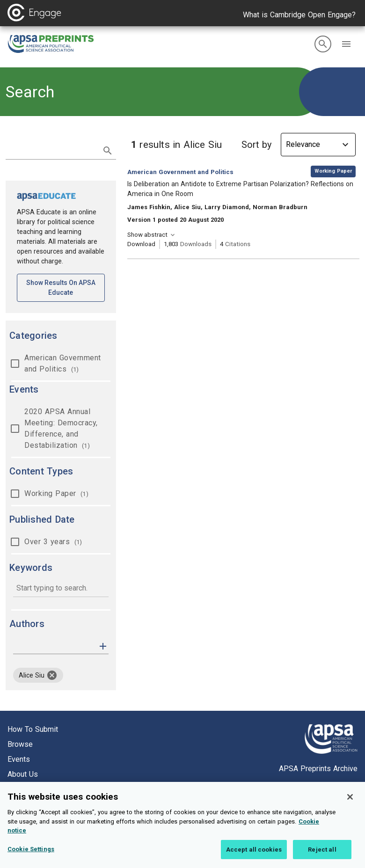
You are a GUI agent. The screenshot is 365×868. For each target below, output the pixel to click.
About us (23, 774)
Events (19, 759)
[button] (346, 44)
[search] (323, 44)
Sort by (256, 145)
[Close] (350, 803)
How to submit (33, 729)
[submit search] (108, 151)
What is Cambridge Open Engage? (299, 15)
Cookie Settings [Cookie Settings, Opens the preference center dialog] (31, 856)
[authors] (54, 646)
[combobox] (61, 589)
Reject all (322, 856)
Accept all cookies (254, 856)
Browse (20, 744)
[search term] (51, 150)
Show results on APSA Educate (66, 288)
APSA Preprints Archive (318, 769)
